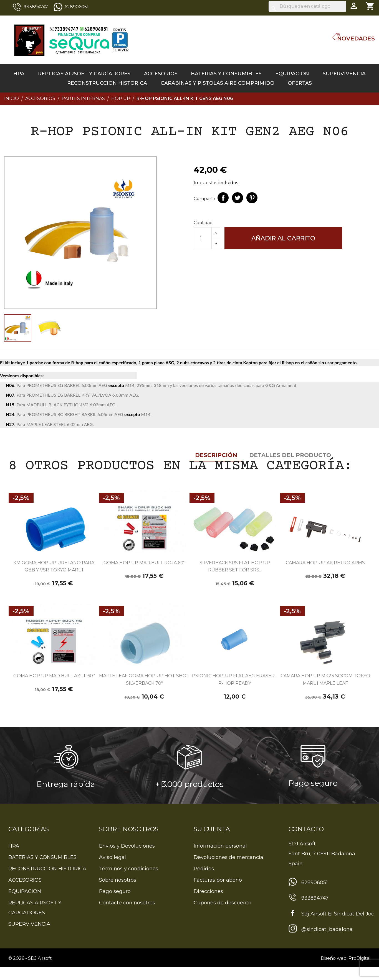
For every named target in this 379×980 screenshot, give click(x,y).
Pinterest (252, 198)
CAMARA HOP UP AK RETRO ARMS (325, 575)
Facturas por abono (218, 893)
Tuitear (237, 198)
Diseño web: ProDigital (346, 971)
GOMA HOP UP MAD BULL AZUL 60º (54, 688)
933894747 (36, 7)
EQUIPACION (292, 74)
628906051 (77, 7)
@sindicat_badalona (327, 942)
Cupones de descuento (223, 915)
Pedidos (204, 881)
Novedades (356, 39)
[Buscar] (307, 6)
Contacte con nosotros (127, 915)
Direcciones (208, 904)
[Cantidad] (203, 238)
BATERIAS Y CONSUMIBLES (226, 74)
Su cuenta (212, 842)
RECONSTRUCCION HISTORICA (107, 83)
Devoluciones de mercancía (228, 870)
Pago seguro (115, 904)
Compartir (223, 198)
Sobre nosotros (118, 893)
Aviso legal (113, 870)
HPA (19, 74)
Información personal (220, 859)
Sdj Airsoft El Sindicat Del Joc (338, 927)
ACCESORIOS (161, 74)
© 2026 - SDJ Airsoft (30, 971)
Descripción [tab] (27, 356)
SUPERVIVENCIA (344, 74)
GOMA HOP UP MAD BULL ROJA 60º (144, 575)
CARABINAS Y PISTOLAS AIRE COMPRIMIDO (218, 83)
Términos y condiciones (129, 881)
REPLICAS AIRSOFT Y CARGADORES (84, 74)
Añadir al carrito (283, 238)
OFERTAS (300, 83)
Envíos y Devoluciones (127, 859)
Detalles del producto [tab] (101, 356)
